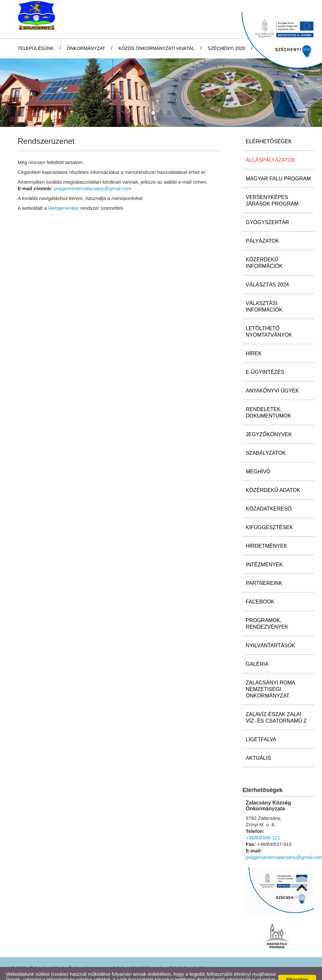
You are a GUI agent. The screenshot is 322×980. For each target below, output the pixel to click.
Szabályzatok (266, 441)
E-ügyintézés (265, 360)
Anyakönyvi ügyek (272, 379)
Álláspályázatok (271, 148)
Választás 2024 (267, 273)
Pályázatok (262, 229)
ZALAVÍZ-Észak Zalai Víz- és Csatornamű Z (276, 705)
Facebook (260, 590)
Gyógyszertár (267, 210)
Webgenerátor (63, 196)
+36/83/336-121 (263, 826)
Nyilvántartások (271, 633)
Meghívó (258, 459)
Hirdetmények (266, 534)
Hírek (254, 341)
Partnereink (264, 571)
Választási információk (264, 294)
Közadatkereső (269, 497)
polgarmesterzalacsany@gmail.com (93, 176)
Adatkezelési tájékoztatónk (41, 973)
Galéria (257, 652)
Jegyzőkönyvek (269, 422)
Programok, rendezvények (267, 612)
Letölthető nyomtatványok (269, 320)
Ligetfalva (261, 727)
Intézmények (264, 552)
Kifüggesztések (269, 515)
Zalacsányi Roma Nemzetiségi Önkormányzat (271, 677)
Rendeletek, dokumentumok (269, 400)
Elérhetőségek (269, 129)
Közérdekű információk (264, 251)
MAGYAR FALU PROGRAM (278, 167)
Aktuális (258, 746)
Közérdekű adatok (273, 478)
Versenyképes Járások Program (272, 188)
